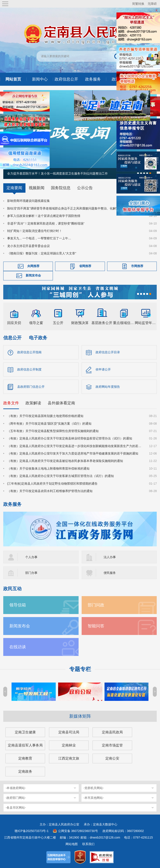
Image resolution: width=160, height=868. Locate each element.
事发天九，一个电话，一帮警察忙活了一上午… (39, 238)
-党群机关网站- (94, 788)
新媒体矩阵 (80, 716)
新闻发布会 (33, 275)
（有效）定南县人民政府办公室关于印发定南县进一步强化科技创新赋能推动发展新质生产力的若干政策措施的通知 (76, 446)
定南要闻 (14, 188)
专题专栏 (80, 669)
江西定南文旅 (69, 758)
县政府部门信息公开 (31, 387)
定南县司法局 (69, 732)
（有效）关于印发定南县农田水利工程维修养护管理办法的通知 (50, 491)
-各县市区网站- (16, 808)
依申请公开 (103, 369)
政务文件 (11, 403)
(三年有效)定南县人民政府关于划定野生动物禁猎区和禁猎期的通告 (52, 484)
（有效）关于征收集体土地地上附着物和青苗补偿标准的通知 (48, 468)
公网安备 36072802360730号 (78, 831)
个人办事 (31, 557)
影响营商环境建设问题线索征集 (29, 201)
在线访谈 (18, 647)
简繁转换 (138, 4)
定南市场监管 (112, 745)
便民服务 (110, 573)
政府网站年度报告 (108, 387)
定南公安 (112, 758)
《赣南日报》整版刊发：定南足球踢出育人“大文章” (42, 253)
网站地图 (72, 844)
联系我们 (88, 844)
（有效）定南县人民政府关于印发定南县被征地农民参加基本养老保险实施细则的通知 (65, 461)
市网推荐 (137, 266)
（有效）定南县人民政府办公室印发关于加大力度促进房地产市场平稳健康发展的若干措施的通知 (73, 453)
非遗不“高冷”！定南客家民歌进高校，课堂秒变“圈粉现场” (46, 223)
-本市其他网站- (94, 798)
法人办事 (110, 557)
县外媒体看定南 (61, 403)
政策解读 (33, 403)
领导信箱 (18, 605)
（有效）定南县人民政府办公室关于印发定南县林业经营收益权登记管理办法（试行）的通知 (70, 438)
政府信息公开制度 (29, 369)
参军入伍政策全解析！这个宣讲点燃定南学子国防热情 (44, 216)
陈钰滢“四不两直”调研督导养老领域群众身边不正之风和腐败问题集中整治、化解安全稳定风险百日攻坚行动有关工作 (76, 208)
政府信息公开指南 (29, 352)
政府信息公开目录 (108, 352)
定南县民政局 (112, 732)
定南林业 (69, 745)
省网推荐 (85, 266)
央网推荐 (33, 266)
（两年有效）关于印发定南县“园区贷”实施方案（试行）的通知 (49, 424)
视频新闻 (37, 188)
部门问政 (96, 605)
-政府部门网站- (16, 798)
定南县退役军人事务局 (25, 745)
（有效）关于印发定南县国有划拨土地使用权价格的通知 (45, 416)
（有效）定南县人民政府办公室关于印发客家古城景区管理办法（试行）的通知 (61, 476)
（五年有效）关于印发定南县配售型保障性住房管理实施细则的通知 (53, 431)
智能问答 (96, 626)
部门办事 (31, 573)
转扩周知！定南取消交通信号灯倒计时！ (35, 231)
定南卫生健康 (25, 732)
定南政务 (25, 771)
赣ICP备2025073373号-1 (32, 831)
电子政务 (38, 338)
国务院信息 (61, 188)
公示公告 (85, 188)
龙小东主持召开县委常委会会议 (29, 246)
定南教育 (25, 758)
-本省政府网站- (16, 788)
